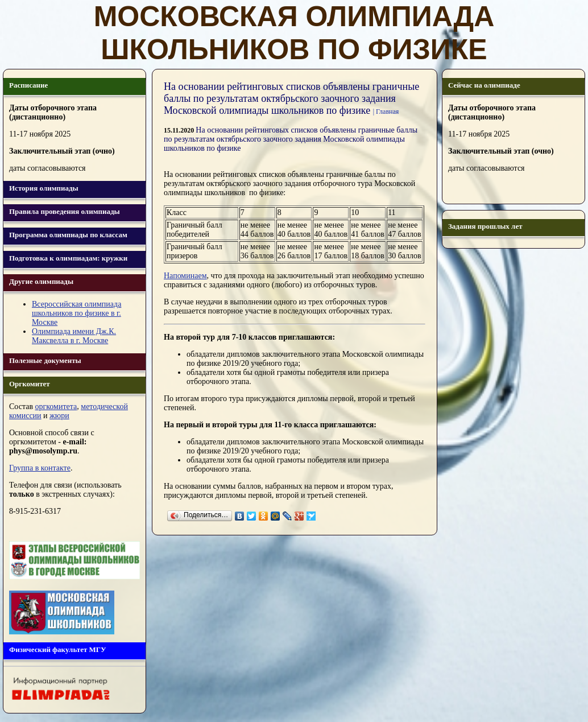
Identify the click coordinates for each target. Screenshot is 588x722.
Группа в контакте (40, 468)
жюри (59, 416)
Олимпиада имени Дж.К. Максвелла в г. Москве (74, 336)
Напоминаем (185, 276)
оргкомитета (56, 407)
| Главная (386, 112)
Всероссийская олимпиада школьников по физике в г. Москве (76, 313)
